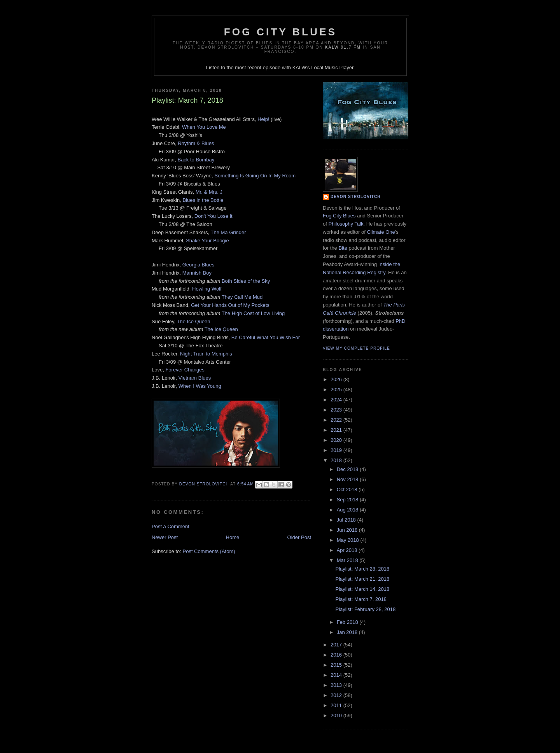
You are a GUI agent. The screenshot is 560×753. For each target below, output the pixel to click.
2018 (337, 460)
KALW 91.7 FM (343, 47)
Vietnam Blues (195, 378)
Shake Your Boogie (207, 241)
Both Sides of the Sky (246, 281)
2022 (337, 420)
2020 (337, 440)
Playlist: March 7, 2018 (361, 599)
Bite (343, 248)
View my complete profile (356, 348)
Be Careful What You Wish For (266, 337)
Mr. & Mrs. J (209, 192)
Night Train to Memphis (206, 354)
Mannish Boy (197, 273)
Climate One (381, 232)
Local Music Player (332, 67)
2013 (337, 685)
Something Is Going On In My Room (255, 176)
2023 (337, 410)
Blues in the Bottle (203, 200)
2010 (337, 715)
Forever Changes (185, 370)
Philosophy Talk (346, 224)
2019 (337, 450)
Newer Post (165, 537)
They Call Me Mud (242, 297)
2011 (337, 705)
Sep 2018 (348, 500)
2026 (337, 379)
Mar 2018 (348, 560)
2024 (337, 400)
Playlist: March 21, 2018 (362, 579)
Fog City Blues (280, 32)
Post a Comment (171, 526)
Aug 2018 (348, 510)
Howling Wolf (207, 289)
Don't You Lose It (213, 216)
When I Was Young (200, 386)
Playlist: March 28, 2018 (362, 569)
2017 (337, 645)
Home (233, 537)
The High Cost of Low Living (253, 313)
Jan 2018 (348, 632)
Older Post (299, 537)
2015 (337, 665)
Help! (263, 119)
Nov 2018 (348, 479)
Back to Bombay (196, 160)
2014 (337, 675)
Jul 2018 (347, 520)
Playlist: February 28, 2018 (365, 609)
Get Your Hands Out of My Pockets (230, 305)
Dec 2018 (348, 469)
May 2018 (349, 540)
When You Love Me (204, 127)
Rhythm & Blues (196, 143)
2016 (337, 655)
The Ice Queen (194, 321)
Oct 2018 (348, 489)
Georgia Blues (198, 265)
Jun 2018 (348, 530)
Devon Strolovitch (356, 197)
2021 (337, 430)
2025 (337, 390)
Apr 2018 (348, 550)
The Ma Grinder (228, 232)
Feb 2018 (348, 622)
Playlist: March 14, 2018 (362, 589)
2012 (337, 695)
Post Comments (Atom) (209, 551)
